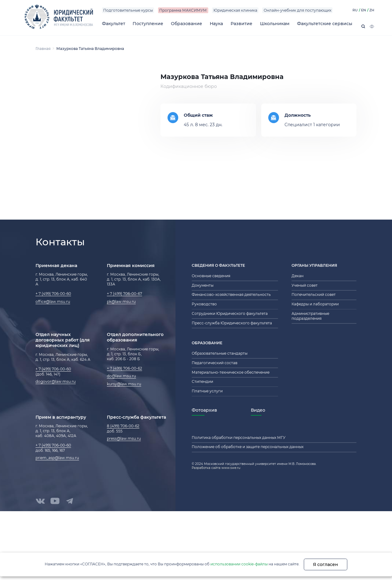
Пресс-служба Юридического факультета (232, 323)
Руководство (204, 304)
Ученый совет (305, 285)
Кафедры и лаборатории (315, 304)
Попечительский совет (314, 295)
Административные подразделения (310, 316)
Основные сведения (211, 276)
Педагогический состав (215, 363)
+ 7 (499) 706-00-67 (124, 294)
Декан (298, 276)
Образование (187, 24)
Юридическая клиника (235, 10)
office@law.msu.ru (53, 302)
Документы (203, 285)
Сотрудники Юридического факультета (230, 314)
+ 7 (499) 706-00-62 (124, 368)
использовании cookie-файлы (239, 564)
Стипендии (202, 382)
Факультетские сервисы (325, 24)
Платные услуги (207, 391)
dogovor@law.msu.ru (56, 382)
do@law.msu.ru (121, 376)
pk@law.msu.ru (121, 302)
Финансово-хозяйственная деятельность (231, 295)
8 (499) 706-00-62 (123, 426)
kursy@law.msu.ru (124, 384)
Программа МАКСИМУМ (183, 10)
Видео (258, 410)
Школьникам (275, 24)
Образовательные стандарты (220, 353)
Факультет (114, 24)
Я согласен (326, 564)
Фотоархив (204, 410)
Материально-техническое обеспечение (231, 372)
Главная (43, 49)
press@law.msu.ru (124, 439)
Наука (216, 24)
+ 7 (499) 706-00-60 (53, 294)
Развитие (241, 24)
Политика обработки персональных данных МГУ (239, 438)
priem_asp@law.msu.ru (57, 458)
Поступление (148, 24)
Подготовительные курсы (128, 10)
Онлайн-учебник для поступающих (298, 10)
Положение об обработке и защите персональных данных (248, 447)
